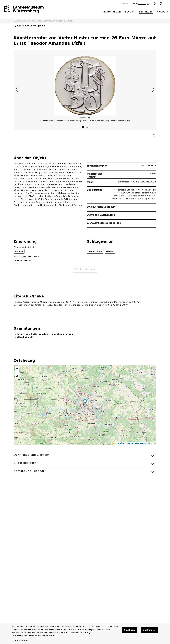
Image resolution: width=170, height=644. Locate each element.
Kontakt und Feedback (30, 471)
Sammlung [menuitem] (146, 12)
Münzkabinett (25, 337)
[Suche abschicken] (148, 4)
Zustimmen (150, 630)
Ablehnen (129, 630)
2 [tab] (87, 127)
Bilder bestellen (25, 463)
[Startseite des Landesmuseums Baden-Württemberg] (24, 11)
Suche (135, 3)
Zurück (17, 89)
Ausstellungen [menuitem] (111, 12)
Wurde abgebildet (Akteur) (27, 257)
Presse (125, 3)
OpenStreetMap (138, 444)
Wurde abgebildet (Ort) (25, 247)
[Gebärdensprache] (161, 3)
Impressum (17, 636)
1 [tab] (83, 127)
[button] (85, 402)
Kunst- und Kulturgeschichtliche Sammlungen (45, 334)
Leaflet (119, 444)
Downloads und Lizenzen (32, 455)
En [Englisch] (167, 3)
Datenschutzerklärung (79, 633)
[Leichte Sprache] (154, 3)
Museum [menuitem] (162, 12)
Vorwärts (153, 89)
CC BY (126, 121)
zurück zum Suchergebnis (31, 26)
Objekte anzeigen (85, 269)
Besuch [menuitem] (130, 12)
